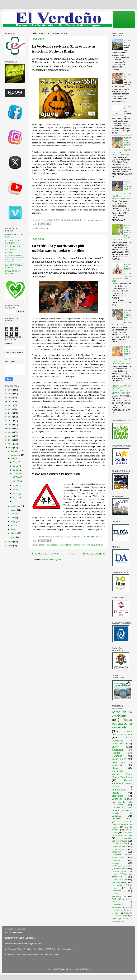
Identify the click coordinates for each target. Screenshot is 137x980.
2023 (11, 398)
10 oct (16, 497)
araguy (126, 919)
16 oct (16, 490)
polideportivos (117, 905)
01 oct (16, 501)
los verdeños (122, 869)
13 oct (16, 494)
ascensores (117, 907)
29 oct (16, 470)
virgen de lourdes (122, 799)
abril (13, 525)
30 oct (16, 466)
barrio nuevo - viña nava (84, 545)
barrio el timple (66, 545)
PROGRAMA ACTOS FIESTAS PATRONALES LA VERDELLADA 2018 (121, 389)
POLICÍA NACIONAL (14, 256)
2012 (11, 440)
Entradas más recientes (46, 554)
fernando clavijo (119, 882)
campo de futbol (120, 880)
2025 (11, 390)
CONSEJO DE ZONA (122, 866)
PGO (114, 899)
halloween (43, 228)
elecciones (118, 796)
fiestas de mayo (121, 916)
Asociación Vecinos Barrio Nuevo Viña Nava (122, 774)
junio (13, 518)
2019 (11, 413)
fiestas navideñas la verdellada (122, 741)
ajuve (115, 747)
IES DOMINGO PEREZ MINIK (12, 242)
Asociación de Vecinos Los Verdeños (122, 753)
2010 (11, 448)
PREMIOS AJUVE (122, 819)
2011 (11, 444)
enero (13, 537)
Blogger (88, 969)
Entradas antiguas (94, 554)
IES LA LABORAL (13, 246)
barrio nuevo (119, 759)
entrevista (128, 913)
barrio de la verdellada (49, 545)
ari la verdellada (120, 849)
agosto (14, 510)
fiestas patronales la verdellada (122, 724)
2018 (11, 417)
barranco (116, 808)
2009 (11, 542)
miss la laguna (119, 885)
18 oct (16, 486)
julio (13, 514)
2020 (11, 409)
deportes (116, 860)
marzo (14, 529)
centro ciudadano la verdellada (122, 813)
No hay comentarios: (93, 220)
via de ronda (125, 802)
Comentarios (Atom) (53, 560)
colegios (122, 805)
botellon (100, 545)
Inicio (72, 554)
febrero (14, 533)
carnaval (116, 863)
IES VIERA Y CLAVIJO (11, 251)
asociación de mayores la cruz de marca (122, 824)
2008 (11, 546)
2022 (11, 401)
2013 (11, 436)
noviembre (16, 455)
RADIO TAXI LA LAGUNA (12, 260)
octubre (14, 459)
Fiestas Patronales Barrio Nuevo (122, 783)
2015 (11, 428)
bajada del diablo (120, 846)
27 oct (16, 474)
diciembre (15, 451)
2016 (11, 425)
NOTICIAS (38, 39)
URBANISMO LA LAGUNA (13, 272)
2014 (11, 432)
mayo (13, 522)
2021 (11, 405)
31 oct (16, 462)
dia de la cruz (119, 844)
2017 (11, 421)
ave (124, 899)
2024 (11, 394)
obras (115, 768)
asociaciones (117, 921)
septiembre (16, 506)
